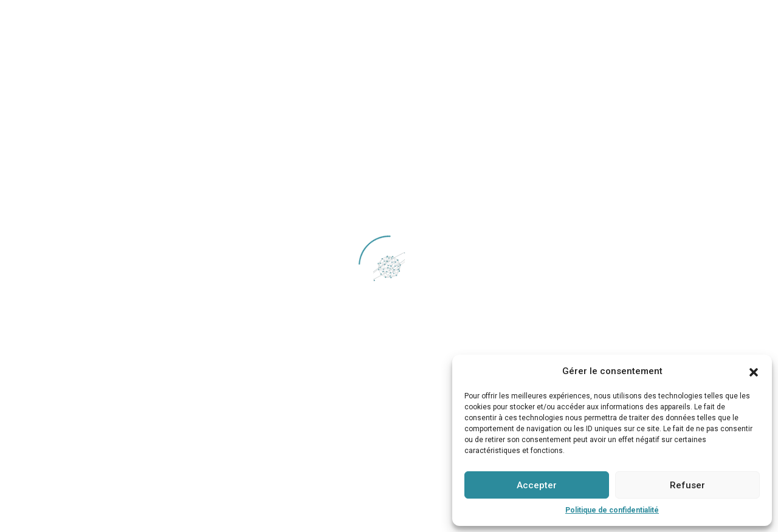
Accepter (537, 485)
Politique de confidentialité (612, 510)
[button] (754, 371)
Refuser (687, 485)
